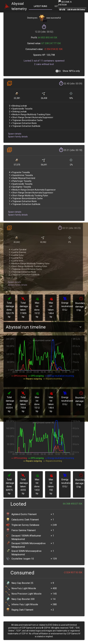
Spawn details (15, 133)
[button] (44, 327)
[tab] (40, 6)
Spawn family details (18, 136)
